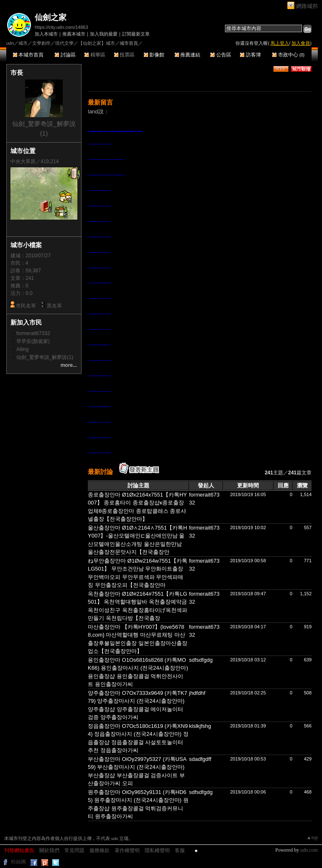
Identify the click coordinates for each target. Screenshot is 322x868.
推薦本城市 (74, 34)
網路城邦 (307, 6)
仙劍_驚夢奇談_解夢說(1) (45, 357)
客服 (180, 850)
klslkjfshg (200, 726)
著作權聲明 (127, 850)
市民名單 (26, 306)
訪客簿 (250, 55)
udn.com (309, 850)
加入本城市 (46, 34)
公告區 (221, 55)
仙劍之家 (51, 17)
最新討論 (100, 472)
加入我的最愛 (104, 34)
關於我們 (49, 850)
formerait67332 (33, 333)
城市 (23, 43)
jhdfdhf (197, 693)
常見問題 (74, 850)
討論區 (65, 55)
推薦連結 (188, 55)
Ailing (22, 349)
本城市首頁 (28, 55)
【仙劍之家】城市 (97, 43)
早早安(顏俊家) (33, 341)
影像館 (154, 55)
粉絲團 (18, 862)
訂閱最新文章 (136, 34)
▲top (312, 837)
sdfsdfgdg (201, 660)
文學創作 (41, 43)
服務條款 (100, 850)
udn (10, 43)
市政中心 (288, 55)
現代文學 (64, 43)
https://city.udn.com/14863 (61, 27)
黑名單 (54, 306)
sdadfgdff (200, 759)
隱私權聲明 (157, 850)
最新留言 (100, 102)
